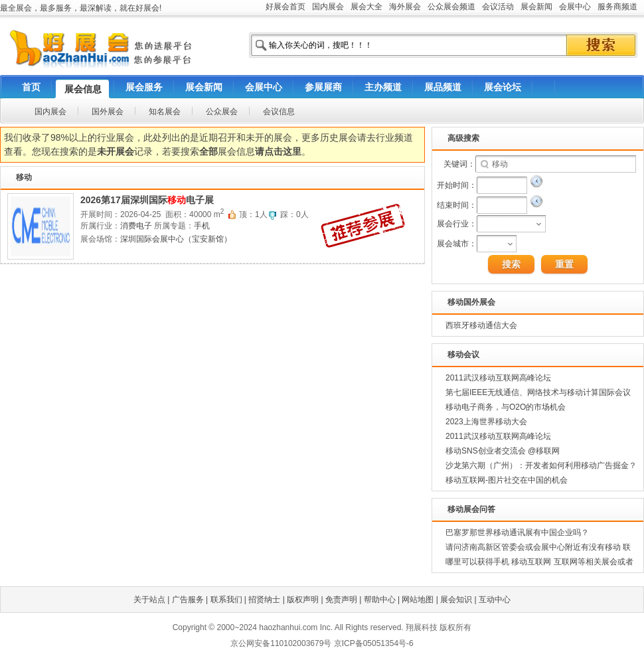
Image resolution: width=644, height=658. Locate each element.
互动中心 (495, 600)
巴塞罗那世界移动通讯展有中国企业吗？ (517, 533)
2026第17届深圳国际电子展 (147, 200)
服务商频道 (617, 7)
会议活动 (498, 7)
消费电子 (136, 226)
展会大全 (366, 7)
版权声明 (303, 600)
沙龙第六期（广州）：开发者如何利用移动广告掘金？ (541, 465)
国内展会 (328, 7)
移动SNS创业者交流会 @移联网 (503, 451)
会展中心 (575, 7)
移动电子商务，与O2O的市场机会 (506, 407)
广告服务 (188, 600)
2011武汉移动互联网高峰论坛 (498, 378)
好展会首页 (285, 7)
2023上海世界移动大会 (486, 422)
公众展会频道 (451, 7)
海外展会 (405, 7)
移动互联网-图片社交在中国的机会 (507, 480)
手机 (202, 226)
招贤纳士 (264, 600)
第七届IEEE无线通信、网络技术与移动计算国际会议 (538, 392)
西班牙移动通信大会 (481, 325)
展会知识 (456, 600)
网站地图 (418, 600)
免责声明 (341, 600)
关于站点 (149, 600)
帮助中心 (380, 600)
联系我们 (226, 600)
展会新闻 (536, 7)
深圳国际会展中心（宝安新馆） (176, 239)
